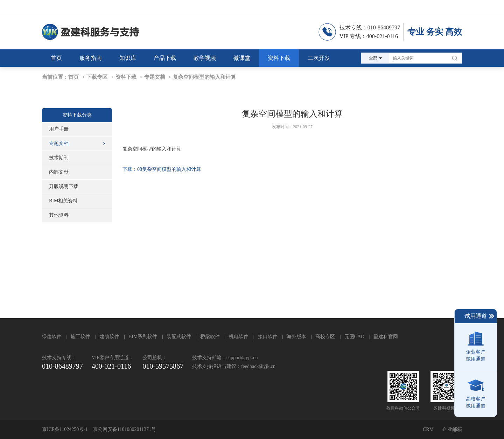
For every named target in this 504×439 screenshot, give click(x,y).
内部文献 (59, 172)
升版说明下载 (64, 186)
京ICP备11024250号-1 (65, 429)
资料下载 (126, 77)
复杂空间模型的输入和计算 (204, 77)
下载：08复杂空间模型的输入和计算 (162, 169)
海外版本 (296, 337)
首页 (73, 77)
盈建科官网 (386, 337)
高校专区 (325, 337)
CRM (428, 429)
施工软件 (80, 337)
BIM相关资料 (63, 201)
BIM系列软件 (143, 337)
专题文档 (155, 77)
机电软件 (239, 337)
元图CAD (355, 337)
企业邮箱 (452, 429)
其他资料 (59, 215)
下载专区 (97, 77)
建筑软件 (110, 337)
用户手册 (59, 129)
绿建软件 (52, 337)
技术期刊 (59, 158)
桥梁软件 (210, 337)
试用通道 (480, 316)
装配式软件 (179, 337)
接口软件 (268, 337)
